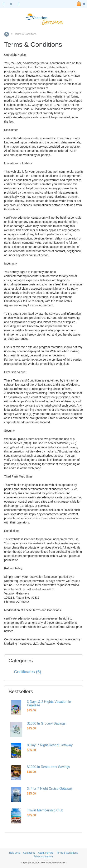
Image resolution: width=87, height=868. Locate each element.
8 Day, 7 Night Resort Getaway (50, 745)
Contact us (29, 853)
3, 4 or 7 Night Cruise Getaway (50, 789)
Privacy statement (43, 857)
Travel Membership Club (45, 810)
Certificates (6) (28, 672)
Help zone (15, 853)
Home (7, 34)
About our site (46, 853)
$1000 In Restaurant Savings (48, 767)
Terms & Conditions (67, 853)
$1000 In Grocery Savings (46, 723)
